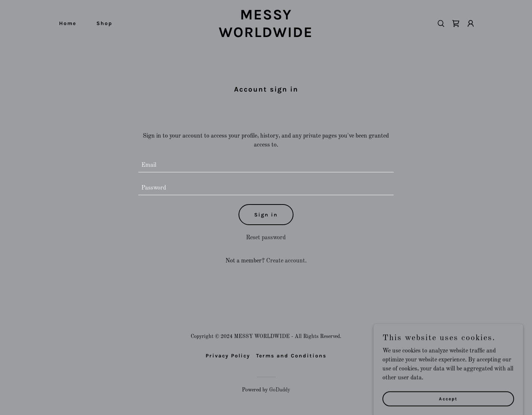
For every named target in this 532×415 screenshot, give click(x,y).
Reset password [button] (266, 238)
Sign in (266, 215)
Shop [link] (104, 23)
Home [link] (68, 23)
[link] (266, 36)
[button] (471, 24)
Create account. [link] (286, 261)
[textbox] (266, 165)
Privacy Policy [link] (228, 356)
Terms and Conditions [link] (291, 356)
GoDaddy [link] (280, 390)
